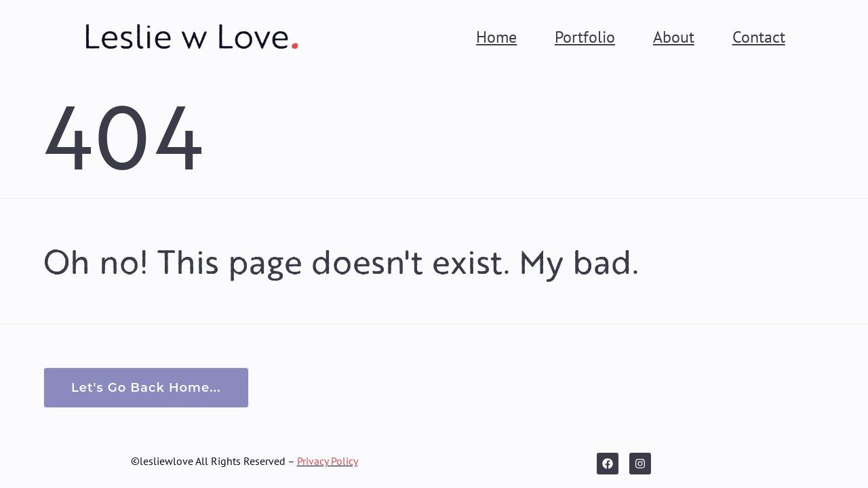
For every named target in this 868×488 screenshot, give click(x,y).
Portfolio (585, 37)
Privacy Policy (328, 461)
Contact (759, 37)
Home (496, 37)
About (674, 37)
